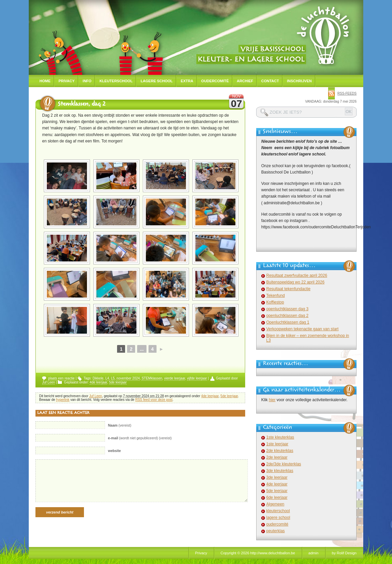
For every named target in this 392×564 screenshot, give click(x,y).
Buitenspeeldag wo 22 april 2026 (295, 282)
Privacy (67, 81)
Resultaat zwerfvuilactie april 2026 (297, 275)
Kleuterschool (116, 81)
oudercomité (277, 524)
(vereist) (120, 425)
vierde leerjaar (175, 378)
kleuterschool (278, 511)
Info (87, 81)
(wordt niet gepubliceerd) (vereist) (140, 438)
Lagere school (157, 81)
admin (313, 553)
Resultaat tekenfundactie (288, 289)
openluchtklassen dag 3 (287, 309)
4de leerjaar (98, 382)
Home (45, 81)
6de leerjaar (277, 497)
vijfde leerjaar (197, 378)
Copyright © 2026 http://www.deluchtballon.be (258, 553)
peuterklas (275, 531)
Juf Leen (48, 382)
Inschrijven (299, 81)
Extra (187, 81)
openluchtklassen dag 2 (287, 316)
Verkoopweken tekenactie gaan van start (302, 329)
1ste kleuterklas (280, 437)
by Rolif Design (344, 553)
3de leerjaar (277, 477)
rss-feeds (347, 93)
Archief (245, 81)
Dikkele (98, 378)
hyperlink (63, 400)
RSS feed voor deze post (154, 400)
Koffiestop (275, 302)
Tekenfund (275, 296)
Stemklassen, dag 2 (82, 105)
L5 (113, 378)
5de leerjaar (118, 382)
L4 (107, 378)
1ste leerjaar (277, 444)
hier (272, 400)
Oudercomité (215, 81)
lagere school (278, 518)
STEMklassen (152, 378)
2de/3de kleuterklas (284, 464)
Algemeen (275, 504)
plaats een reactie (61, 378)
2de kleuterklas (280, 451)
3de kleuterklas (280, 471)
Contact (270, 81)
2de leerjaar (277, 457)
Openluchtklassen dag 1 (288, 322)
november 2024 (128, 378)
